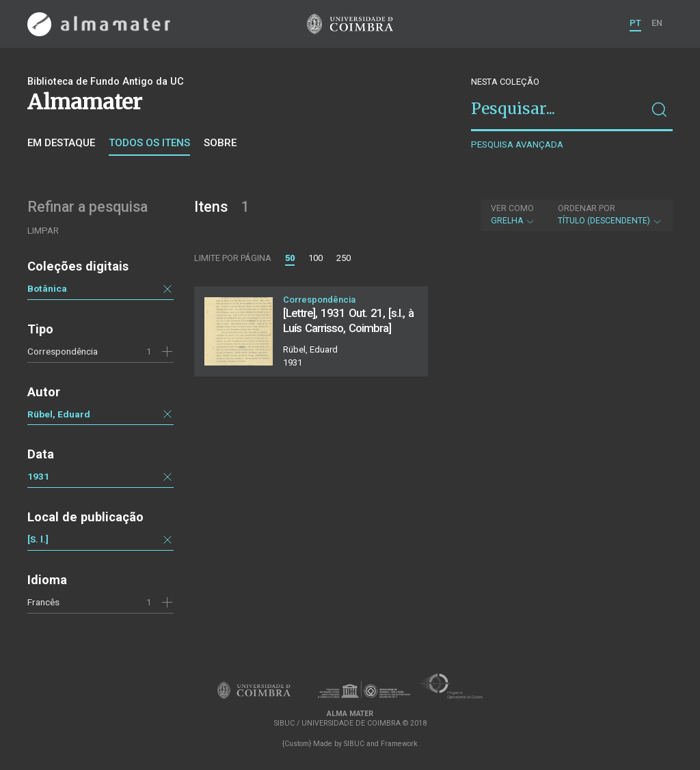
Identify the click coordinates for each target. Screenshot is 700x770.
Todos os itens (149, 143)
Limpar (43, 231)
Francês (43, 602)
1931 (38, 476)
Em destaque (61, 143)
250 (344, 258)
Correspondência (63, 351)
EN (657, 23)
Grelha (513, 215)
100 (315, 258)
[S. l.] (38, 539)
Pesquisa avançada (517, 145)
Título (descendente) (610, 215)
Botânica (47, 288)
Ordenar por (587, 208)
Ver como (512, 208)
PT (635, 23)
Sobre (220, 143)
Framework (399, 744)
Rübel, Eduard (59, 414)
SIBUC (354, 744)
